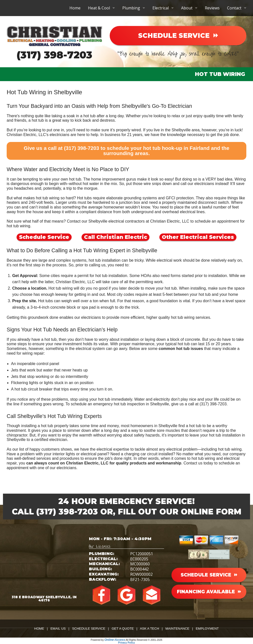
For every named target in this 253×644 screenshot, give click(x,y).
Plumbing (131, 8)
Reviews (212, 8)
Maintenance (177, 629)
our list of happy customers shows (42, 449)
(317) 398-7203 (54, 55)
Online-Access (115, 640)
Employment (207, 629)
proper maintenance (137, 344)
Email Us (58, 629)
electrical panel (94, 454)
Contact (234, 8)
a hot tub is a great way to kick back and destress (72, 120)
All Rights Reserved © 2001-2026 (144, 640)
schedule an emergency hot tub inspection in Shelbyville (120, 404)
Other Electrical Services (198, 237)
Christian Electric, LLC (75, 282)
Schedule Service (44, 237)
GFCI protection (180, 198)
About (187, 8)
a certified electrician (49, 440)
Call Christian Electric (116, 237)
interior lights (64, 454)
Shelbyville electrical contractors (117, 221)
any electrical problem (178, 449)
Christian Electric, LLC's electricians (38, 135)
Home (75, 8)
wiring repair (33, 353)
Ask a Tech (149, 629)
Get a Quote (123, 629)
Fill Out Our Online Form (180, 512)
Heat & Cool (99, 8)
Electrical (161, 8)
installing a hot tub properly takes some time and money (70, 426)
